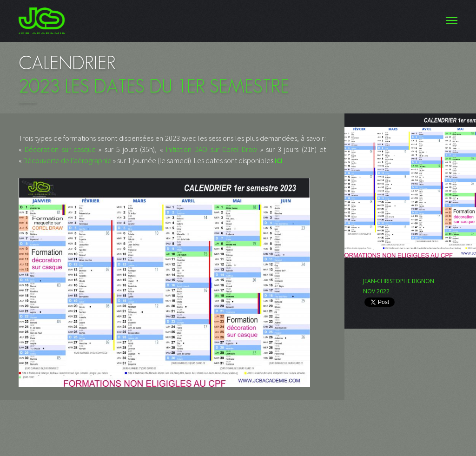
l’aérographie (91, 160)
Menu (238, 21)
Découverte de (46, 160)
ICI (279, 160)
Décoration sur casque (60, 149)
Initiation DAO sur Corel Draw (212, 149)
